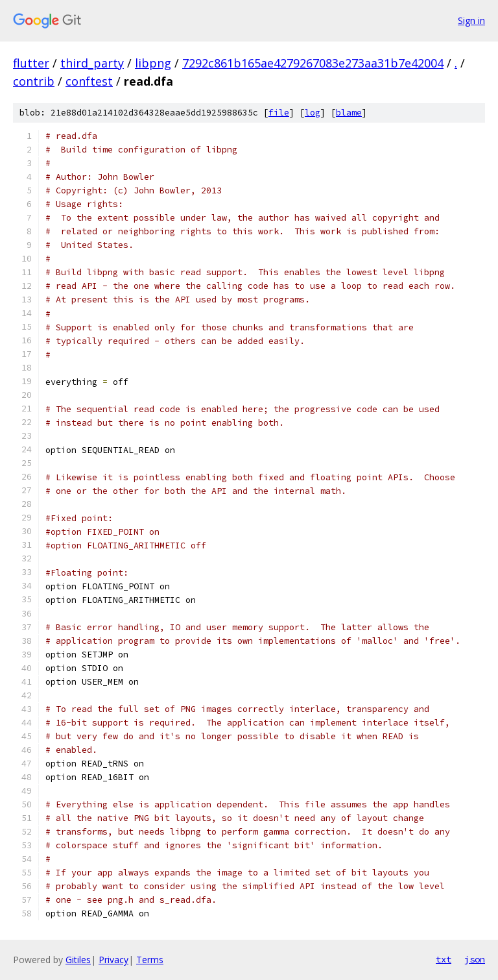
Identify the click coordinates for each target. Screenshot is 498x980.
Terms (150, 960)
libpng (153, 63)
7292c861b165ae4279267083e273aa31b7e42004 (313, 63)
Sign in (471, 20)
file (279, 113)
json (475, 959)
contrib (34, 81)
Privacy (113, 960)
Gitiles (78, 960)
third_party (92, 63)
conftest (89, 81)
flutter (31, 63)
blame (349, 113)
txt (444, 959)
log (313, 113)
